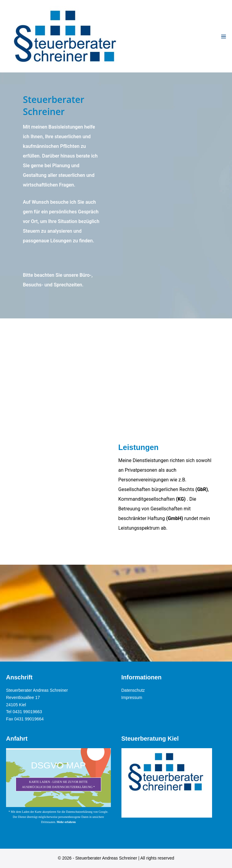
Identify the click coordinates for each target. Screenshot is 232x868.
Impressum (132, 697)
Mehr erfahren (66, 822)
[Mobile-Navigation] (224, 36)
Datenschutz (133, 690)
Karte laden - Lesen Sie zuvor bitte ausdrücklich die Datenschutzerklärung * (58, 784)
